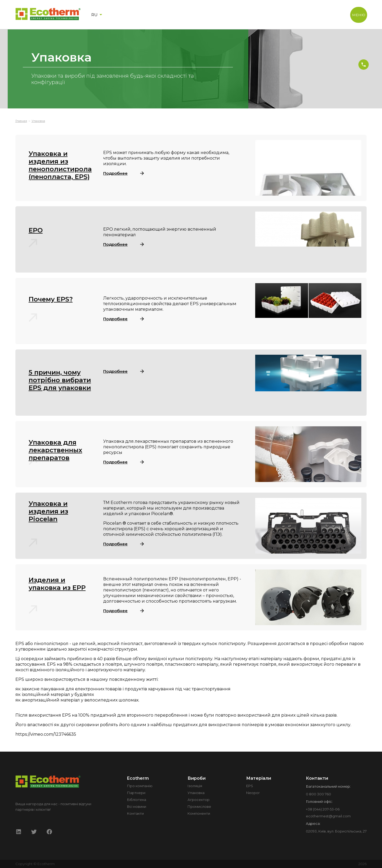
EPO (36, 230)
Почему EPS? (51, 299)
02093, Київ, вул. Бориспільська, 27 (336, 831)
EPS (250, 786)
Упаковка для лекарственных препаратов (55, 450)
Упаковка (38, 121)
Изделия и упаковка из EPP (57, 584)
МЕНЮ (359, 15)
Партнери (136, 793)
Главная (21, 121)
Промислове (199, 806)
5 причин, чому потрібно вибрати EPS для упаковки (60, 380)
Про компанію (140, 786)
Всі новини (137, 806)
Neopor (253, 793)
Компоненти (199, 813)
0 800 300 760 (318, 794)
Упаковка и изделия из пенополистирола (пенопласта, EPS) (60, 165)
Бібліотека (137, 800)
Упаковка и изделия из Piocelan (48, 511)
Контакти (135, 813)
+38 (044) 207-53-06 (323, 809)
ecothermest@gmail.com (328, 816)
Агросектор (199, 800)
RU (98, 15)
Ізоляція (195, 786)
